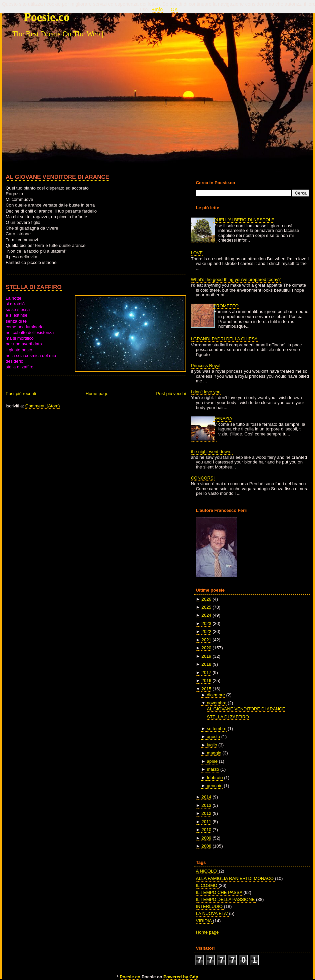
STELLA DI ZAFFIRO (34, 287)
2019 (206, 656)
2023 (206, 623)
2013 (206, 805)
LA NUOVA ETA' (212, 913)
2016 (206, 681)
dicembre (216, 695)
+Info (157, 9)
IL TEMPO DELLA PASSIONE (226, 899)
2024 (206, 615)
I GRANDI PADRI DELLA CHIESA (224, 339)
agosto (214, 737)
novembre (217, 703)
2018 (206, 664)
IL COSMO (207, 885)
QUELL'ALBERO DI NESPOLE (244, 220)
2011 (206, 822)
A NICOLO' (207, 871)
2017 (206, 673)
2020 (206, 648)
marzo (213, 769)
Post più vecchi (171, 394)
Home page (97, 394)
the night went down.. (212, 452)
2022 (206, 631)
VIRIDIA (204, 921)
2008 (206, 846)
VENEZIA (223, 419)
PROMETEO (226, 306)
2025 (206, 607)
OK (174, 9)
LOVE (197, 253)
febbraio (215, 778)
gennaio (215, 786)
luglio (212, 745)
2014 (206, 797)
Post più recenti (21, 394)
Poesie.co (47, 17)
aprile (212, 761)
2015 (206, 689)
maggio (214, 753)
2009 (206, 838)
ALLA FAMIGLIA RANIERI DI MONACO (235, 878)
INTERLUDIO (210, 906)
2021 (206, 640)
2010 (206, 830)
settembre (217, 729)
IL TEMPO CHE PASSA (220, 892)
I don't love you (206, 392)
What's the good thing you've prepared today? (236, 279)
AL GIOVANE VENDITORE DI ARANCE (57, 177)
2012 (206, 813)
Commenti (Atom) (43, 406)
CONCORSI (203, 478)
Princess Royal (206, 366)
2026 (206, 599)
